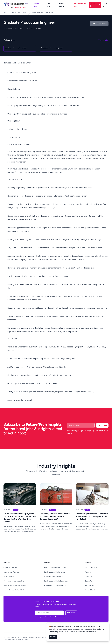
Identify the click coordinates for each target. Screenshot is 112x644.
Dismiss (53, 637)
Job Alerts (49, 5)
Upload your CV (9, 577)
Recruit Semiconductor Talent (14, 590)
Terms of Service (91, 590)
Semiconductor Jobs (19, 12)
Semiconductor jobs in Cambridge (56, 581)
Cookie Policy (90, 581)
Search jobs (36, 5)
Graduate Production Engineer (43, 12)
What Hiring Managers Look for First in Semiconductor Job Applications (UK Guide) (92, 516)
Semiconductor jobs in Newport (55, 572)
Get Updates (102, 425)
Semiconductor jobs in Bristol (54, 577)
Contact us (89, 577)
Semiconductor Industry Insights (15, 585)
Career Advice (62, 5)
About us (88, 572)
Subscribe (71, 613)
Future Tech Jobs (91, 568)
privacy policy (94, 431)
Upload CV (95, 5)
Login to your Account (11, 572)
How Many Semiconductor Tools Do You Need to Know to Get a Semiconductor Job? (56, 516)
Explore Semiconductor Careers (55, 568)
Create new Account (11, 568)
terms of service (60, 617)
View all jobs (103, 40)
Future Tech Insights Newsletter (55, 585)
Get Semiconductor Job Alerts (14, 581)
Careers (52, 510)
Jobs (16, 510)
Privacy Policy (90, 585)
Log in (105, 5)
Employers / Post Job (80, 5)
